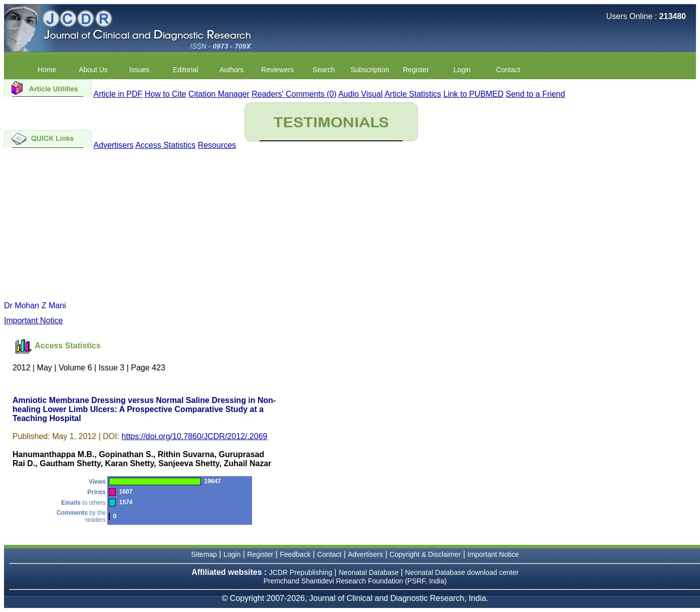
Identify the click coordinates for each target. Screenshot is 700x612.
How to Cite (166, 94)
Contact (508, 70)
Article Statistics (413, 94)
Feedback (295, 554)
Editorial (186, 70)
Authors (231, 70)
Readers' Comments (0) (294, 94)
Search (324, 70)
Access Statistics (165, 145)
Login (462, 70)
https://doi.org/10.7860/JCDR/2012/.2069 (195, 436)
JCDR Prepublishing (301, 572)
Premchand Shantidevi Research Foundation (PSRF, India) (355, 581)
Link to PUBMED (474, 94)
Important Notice (33, 321)
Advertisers (114, 145)
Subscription (370, 70)
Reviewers (277, 70)
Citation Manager (219, 94)
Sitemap (204, 554)
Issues (139, 70)
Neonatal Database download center (462, 572)
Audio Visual (361, 94)
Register (416, 70)
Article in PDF (118, 94)
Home (47, 70)
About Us (93, 70)
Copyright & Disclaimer (425, 554)
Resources (217, 145)
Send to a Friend (535, 94)
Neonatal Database (370, 572)
